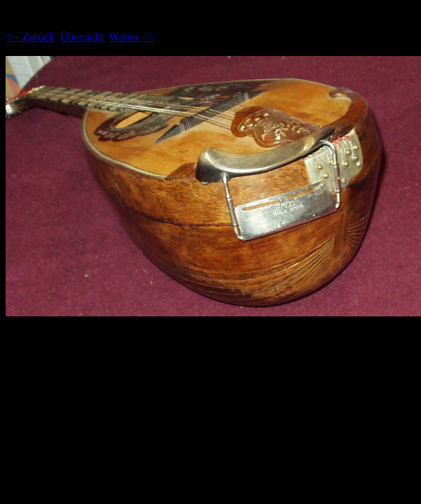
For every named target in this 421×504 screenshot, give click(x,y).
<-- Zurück (30, 37)
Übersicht (82, 37)
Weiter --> (132, 37)
